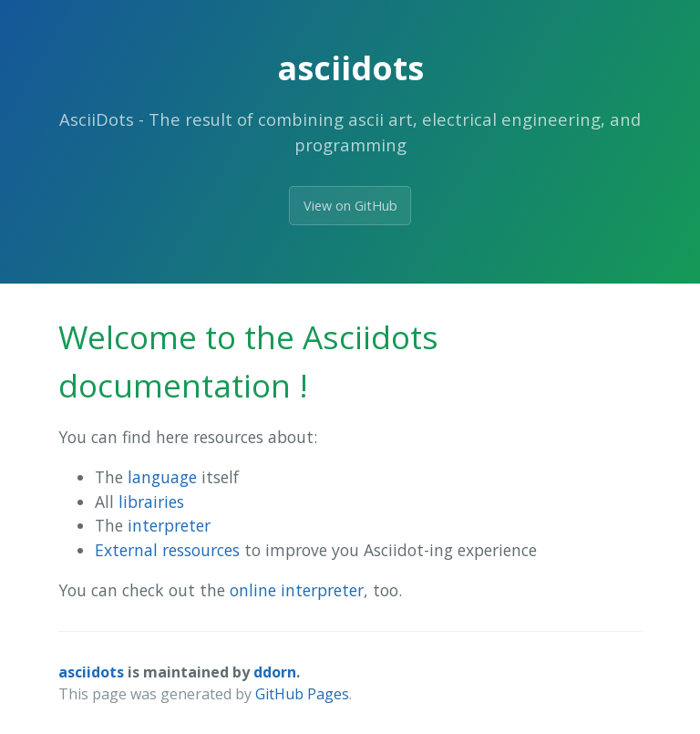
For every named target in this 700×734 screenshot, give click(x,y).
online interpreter (297, 590)
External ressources (167, 550)
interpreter (169, 525)
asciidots (91, 672)
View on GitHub (350, 206)
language (162, 477)
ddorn (275, 672)
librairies (151, 501)
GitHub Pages (302, 694)
